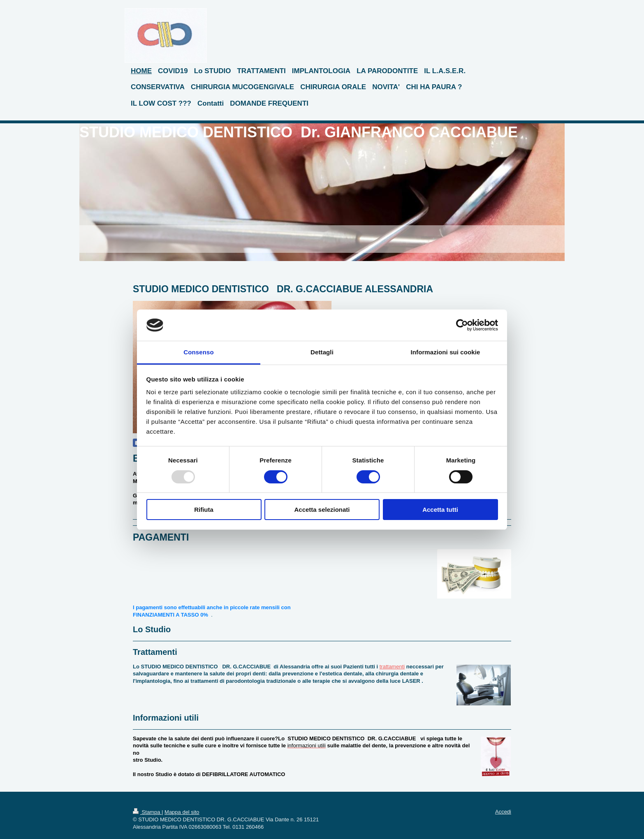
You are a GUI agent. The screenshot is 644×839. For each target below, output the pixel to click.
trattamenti (392, 667)
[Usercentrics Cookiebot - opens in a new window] (462, 325)
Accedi (503, 812)
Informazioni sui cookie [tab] (446, 352)
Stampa (147, 812)
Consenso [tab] (198, 352)
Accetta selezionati (322, 510)
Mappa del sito (182, 812)
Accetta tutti (440, 510)
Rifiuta (204, 510)
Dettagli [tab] (322, 352)
